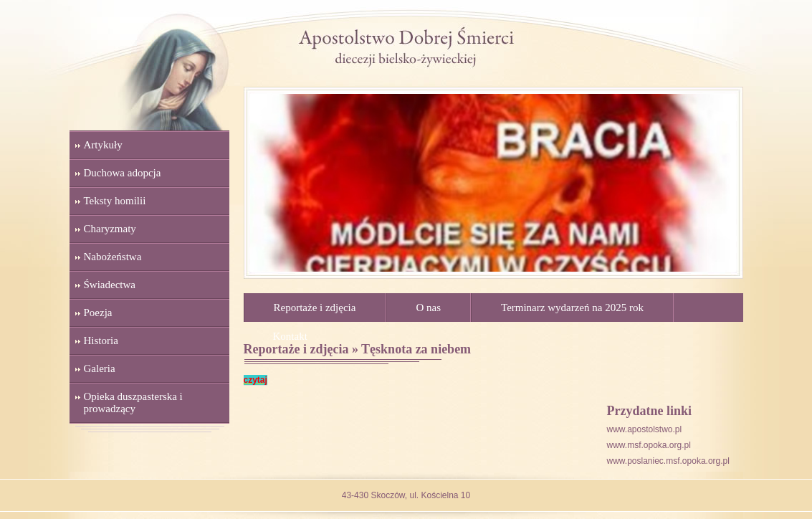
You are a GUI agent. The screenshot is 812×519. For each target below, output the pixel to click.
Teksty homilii (115, 201)
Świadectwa (110, 285)
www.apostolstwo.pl (645, 429)
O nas (428, 308)
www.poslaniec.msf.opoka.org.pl (668, 461)
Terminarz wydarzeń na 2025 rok (572, 308)
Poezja (98, 313)
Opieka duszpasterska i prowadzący (133, 403)
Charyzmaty (110, 229)
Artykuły (103, 145)
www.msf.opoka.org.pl (649, 445)
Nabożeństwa (113, 257)
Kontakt (290, 336)
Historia (101, 341)
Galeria (100, 368)
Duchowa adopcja (123, 173)
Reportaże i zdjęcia (315, 308)
